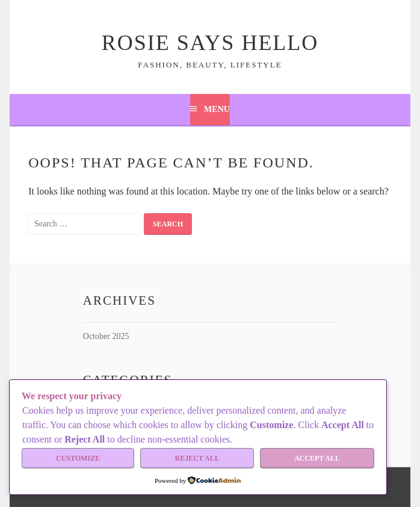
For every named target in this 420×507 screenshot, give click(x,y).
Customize (78, 458)
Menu (217, 109)
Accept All (317, 458)
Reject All (197, 458)
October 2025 (106, 336)
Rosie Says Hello (210, 43)
